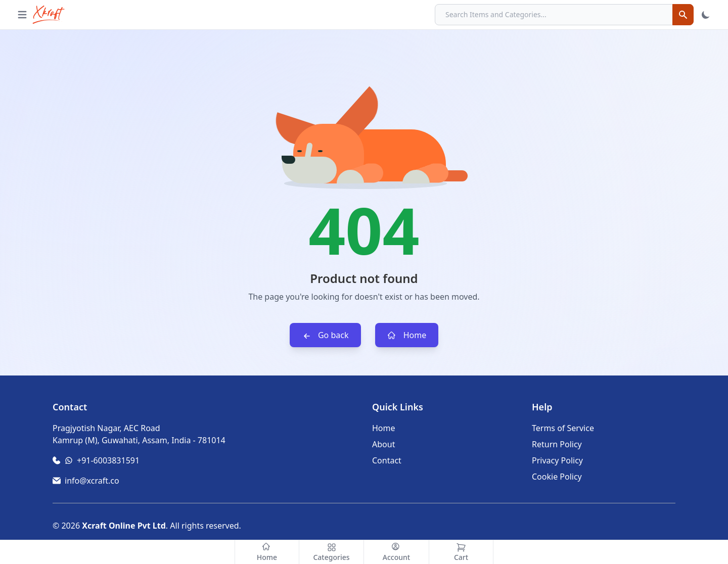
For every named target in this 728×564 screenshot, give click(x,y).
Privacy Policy (557, 460)
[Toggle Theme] (706, 15)
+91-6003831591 (108, 460)
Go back (325, 335)
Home (407, 335)
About (383, 444)
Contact (387, 460)
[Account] (396, 552)
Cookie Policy (557, 477)
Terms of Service (563, 428)
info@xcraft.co (92, 481)
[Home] (267, 552)
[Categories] (332, 552)
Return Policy (557, 444)
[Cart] (461, 552)
